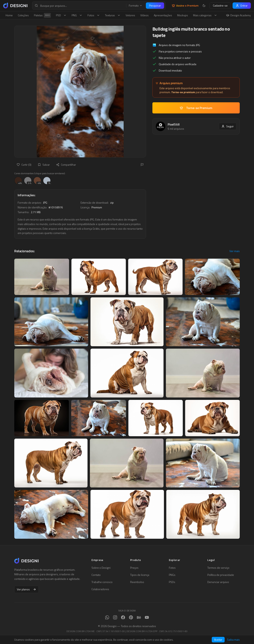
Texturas (113, 15)
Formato (136, 6)
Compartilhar (66, 165)
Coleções (23, 15)
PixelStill (174, 124)
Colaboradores (100, 589)
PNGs (172, 575)
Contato (96, 575)
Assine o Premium (185, 6)
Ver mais (235, 251)
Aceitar (218, 640)
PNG (77, 15)
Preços (134, 568)
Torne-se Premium (196, 108)
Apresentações (163, 15)
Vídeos (144, 15)
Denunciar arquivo (218, 582)
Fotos (94, 15)
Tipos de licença (140, 575)
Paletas (42, 15)
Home (9, 15)
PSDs (172, 582)
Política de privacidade (221, 575)
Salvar (44, 165)
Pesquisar (155, 5)
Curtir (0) (24, 165)
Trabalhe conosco (102, 582)
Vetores (130, 15)
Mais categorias (205, 15)
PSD (61, 15)
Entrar (242, 5)
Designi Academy (238, 15)
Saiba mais (233, 640)
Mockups (183, 15)
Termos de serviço (218, 568)
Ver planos (26, 589)
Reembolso (137, 582)
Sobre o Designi (101, 568)
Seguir (228, 126)
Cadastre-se (220, 5)
